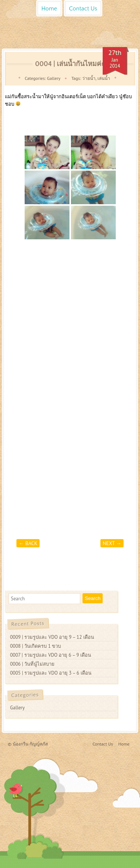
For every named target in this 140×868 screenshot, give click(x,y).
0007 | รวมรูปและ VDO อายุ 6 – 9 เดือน (51, 655)
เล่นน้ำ (104, 78)
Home (49, 9)
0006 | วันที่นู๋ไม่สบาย (32, 664)
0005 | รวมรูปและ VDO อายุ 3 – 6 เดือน (51, 673)
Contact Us (83, 9)
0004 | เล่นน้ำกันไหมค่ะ (70, 64)
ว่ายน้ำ (89, 78)
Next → (112, 543)
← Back (28, 543)
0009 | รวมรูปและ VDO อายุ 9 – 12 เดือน (52, 637)
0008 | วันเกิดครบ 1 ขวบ (35, 646)
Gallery (54, 78)
